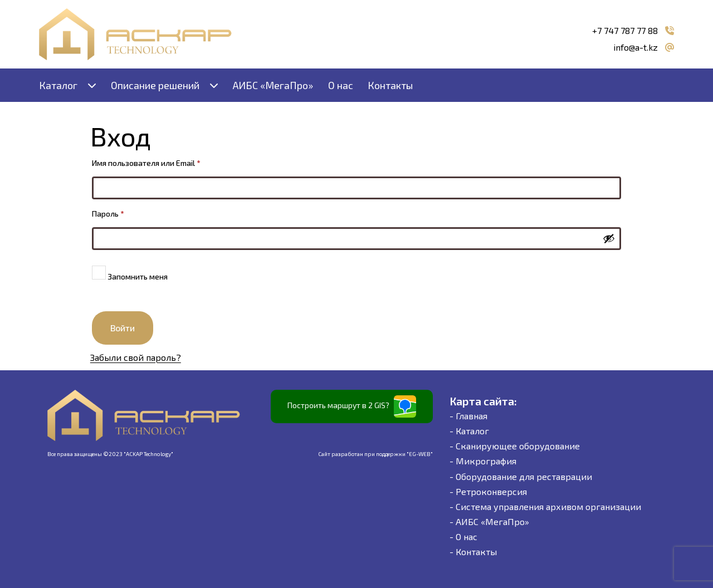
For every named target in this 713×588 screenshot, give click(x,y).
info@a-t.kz (636, 47)
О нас (341, 85)
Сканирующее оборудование (518, 446)
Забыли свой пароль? (136, 357)
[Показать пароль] (609, 238)
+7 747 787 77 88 (625, 30)
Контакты (390, 85)
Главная (472, 416)
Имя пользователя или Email (169, 161)
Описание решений (155, 85)
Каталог (58, 85)
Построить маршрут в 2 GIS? (352, 406)
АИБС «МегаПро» (273, 85)
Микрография (486, 461)
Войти (123, 328)
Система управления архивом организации (548, 506)
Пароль (131, 212)
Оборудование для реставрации (524, 476)
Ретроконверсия (491, 491)
